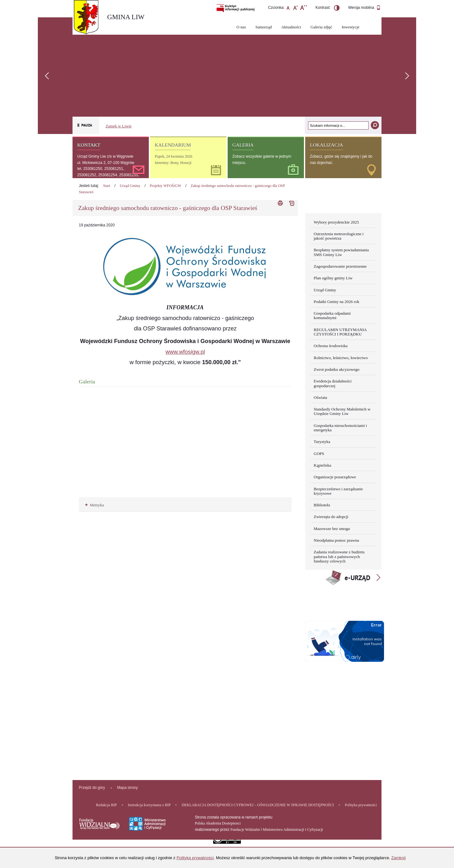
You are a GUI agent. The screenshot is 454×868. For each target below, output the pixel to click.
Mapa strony (127, 788)
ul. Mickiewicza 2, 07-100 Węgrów (106, 163)
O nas (241, 27)
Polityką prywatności (195, 858)
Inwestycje (351, 27)
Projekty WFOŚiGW (166, 186)
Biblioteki (322, 505)
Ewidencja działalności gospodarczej (333, 383)
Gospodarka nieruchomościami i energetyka (340, 428)
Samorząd (264, 27)
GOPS (319, 454)
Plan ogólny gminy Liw (333, 278)
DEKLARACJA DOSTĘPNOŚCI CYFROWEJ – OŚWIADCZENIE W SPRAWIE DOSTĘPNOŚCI (258, 805)
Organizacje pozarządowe (335, 477)
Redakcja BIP (107, 805)
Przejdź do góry (92, 788)
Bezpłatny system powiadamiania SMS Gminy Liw (341, 252)
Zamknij (399, 858)
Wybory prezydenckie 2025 (336, 222)
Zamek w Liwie (119, 126)
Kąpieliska (323, 465)
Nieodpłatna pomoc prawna (336, 540)
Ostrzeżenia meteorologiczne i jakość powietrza (339, 236)
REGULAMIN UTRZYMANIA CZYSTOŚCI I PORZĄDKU (340, 332)
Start (107, 186)
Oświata (320, 397)
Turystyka (322, 442)
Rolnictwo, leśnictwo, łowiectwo (341, 358)
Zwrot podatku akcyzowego (337, 369)
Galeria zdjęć (321, 27)
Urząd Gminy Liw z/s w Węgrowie (105, 156)
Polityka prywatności (361, 805)
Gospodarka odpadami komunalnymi (332, 315)
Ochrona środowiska (331, 346)
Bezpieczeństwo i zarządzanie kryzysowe (338, 491)
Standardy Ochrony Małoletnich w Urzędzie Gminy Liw (342, 411)
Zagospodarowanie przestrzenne (340, 266)
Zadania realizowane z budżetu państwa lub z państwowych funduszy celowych (339, 556)
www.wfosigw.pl (185, 352)
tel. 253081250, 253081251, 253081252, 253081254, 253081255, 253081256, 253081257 (108, 175)
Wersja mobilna (364, 8)
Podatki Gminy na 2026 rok (336, 302)
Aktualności (291, 27)
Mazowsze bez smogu (332, 529)
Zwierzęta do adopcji (331, 517)
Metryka (95, 505)
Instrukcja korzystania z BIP (149, 805)
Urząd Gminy (130, 186)
